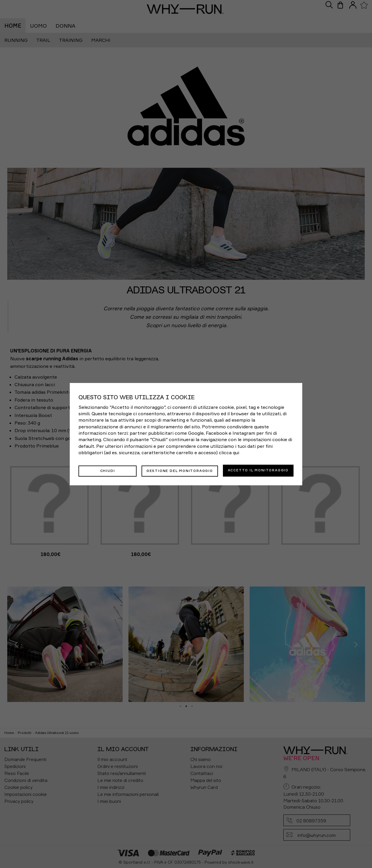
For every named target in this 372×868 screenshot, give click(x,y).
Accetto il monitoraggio (258, 470)
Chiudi (108, 470)
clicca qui (229, 453)
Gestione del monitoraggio (180, 470)
